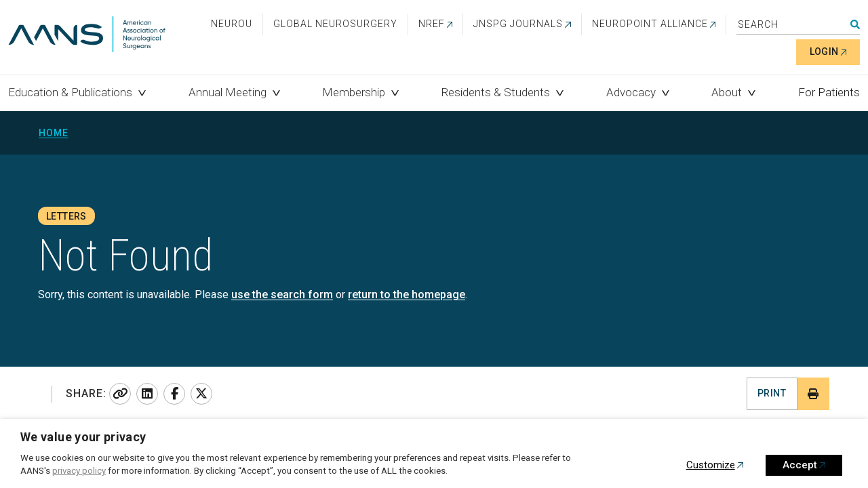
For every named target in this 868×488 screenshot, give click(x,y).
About (727, 92)
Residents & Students (496, 92)
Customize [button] (711, 465)
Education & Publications (70, 92)
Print (772, 393)
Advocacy (631, 92)
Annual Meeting (228, 92)
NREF (432, 24)
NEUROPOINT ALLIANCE (650, 24)
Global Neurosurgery (335, 24)
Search (855, 24)
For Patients (829, 92)
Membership (354, 92)
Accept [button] (800, 465)
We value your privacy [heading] (83, 437)
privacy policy (79, 471)
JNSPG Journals (518, 24)
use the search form (282, 294)
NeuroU (232, 24)
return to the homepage (407, 294)
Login (824, 52)
